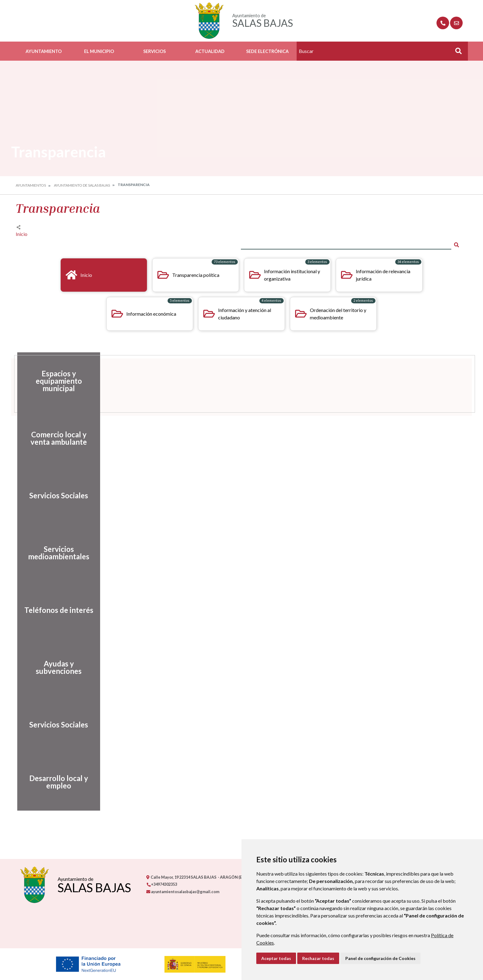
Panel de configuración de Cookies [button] (380, 958)
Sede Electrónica (267, 51)
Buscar (456, 53)
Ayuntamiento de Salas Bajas (82, 185)
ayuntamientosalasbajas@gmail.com (183, 892)
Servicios (154, 51)
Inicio (22, 234)
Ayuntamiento (44, 51)
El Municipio (99, 51)
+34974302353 (162, 884)
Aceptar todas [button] (276, 958)
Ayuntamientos (31, 185)
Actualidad (210, 51)
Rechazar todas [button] (318, 958)
